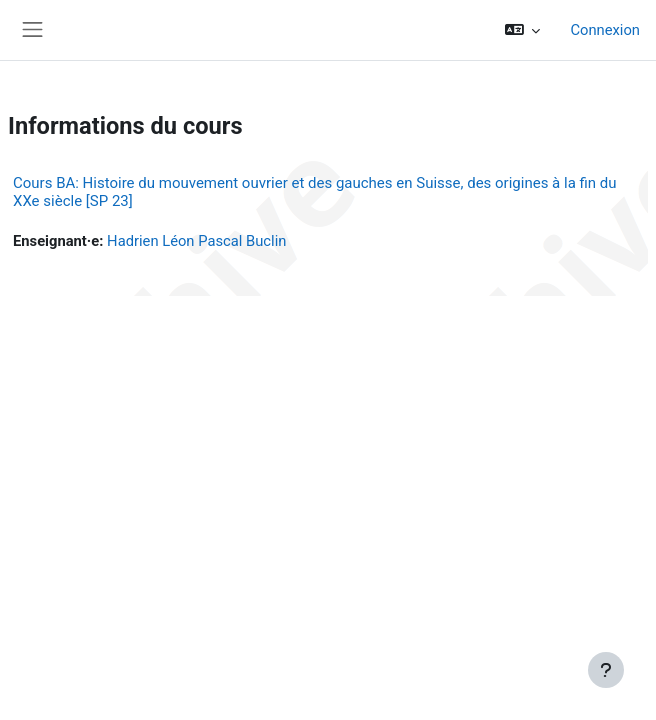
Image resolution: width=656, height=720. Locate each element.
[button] (522, 30)
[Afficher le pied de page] (606, 670)
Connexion (605, 30)
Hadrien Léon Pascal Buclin (196, 241)
